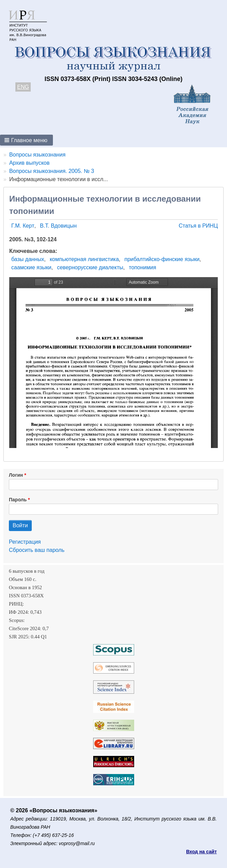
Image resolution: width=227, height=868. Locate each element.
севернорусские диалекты (90, 267)
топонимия (142, 267)
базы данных (28, 259)
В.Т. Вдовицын (58, 226)
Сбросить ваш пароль (37, 550)
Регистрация (25, 542)
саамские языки (31, 267)
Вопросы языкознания (37, 155)
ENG (23, 87)
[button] (26, 140)
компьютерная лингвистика (84, 259)
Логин (16, 475)
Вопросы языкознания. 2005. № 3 (52, 171)
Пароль (18, 500)
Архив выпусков (29, 163)
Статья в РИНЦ (198, 226)
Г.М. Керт (23, 226)
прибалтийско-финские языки (162, 259)
